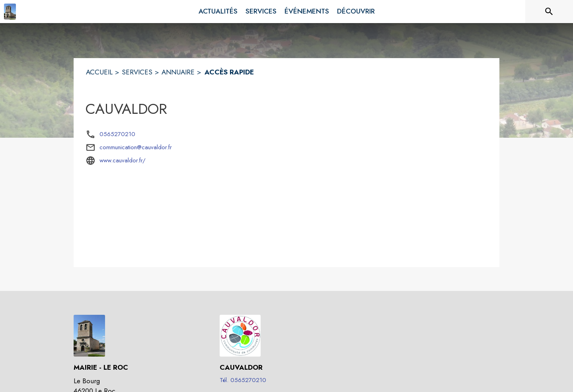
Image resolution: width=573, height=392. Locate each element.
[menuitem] (218, 12)
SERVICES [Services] (137, 72)
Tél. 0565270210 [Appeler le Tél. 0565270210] (243, 380)
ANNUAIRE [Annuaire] (178, 72)
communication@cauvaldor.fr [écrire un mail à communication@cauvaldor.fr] (136, 147)
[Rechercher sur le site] (549, 12)
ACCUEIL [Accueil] (99, 72)
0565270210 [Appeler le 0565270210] (117, 134)
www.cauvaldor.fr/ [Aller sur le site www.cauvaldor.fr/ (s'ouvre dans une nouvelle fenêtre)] (123, 160)
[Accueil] (10, 12)
